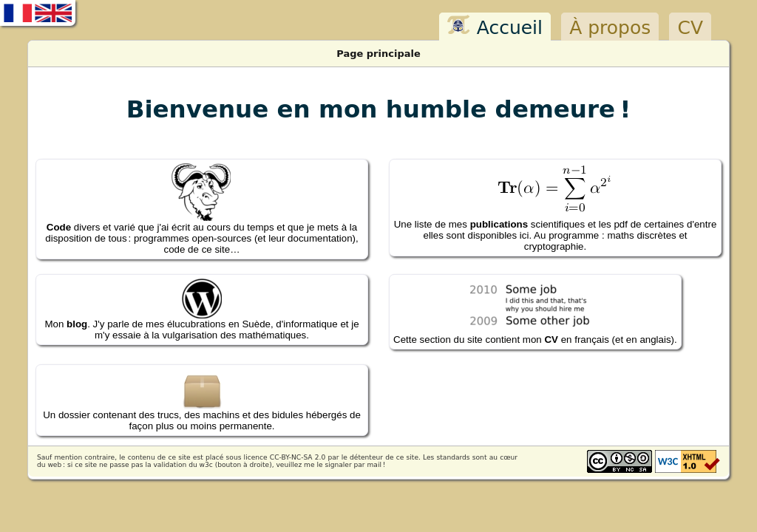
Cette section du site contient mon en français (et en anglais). (535, 312)
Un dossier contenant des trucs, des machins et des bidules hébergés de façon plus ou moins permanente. (202, 400)
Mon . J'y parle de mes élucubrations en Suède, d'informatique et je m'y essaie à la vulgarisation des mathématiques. (201, 310)
